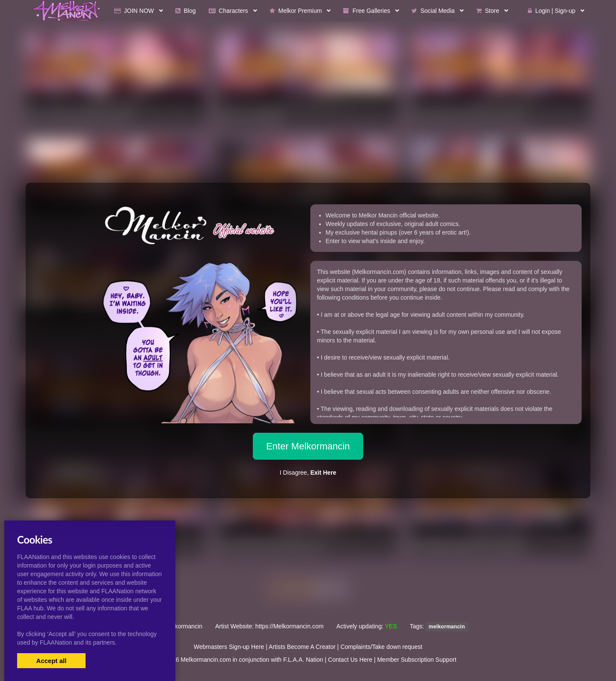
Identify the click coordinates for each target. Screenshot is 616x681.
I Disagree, (308, 473)
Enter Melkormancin (308, 446)
